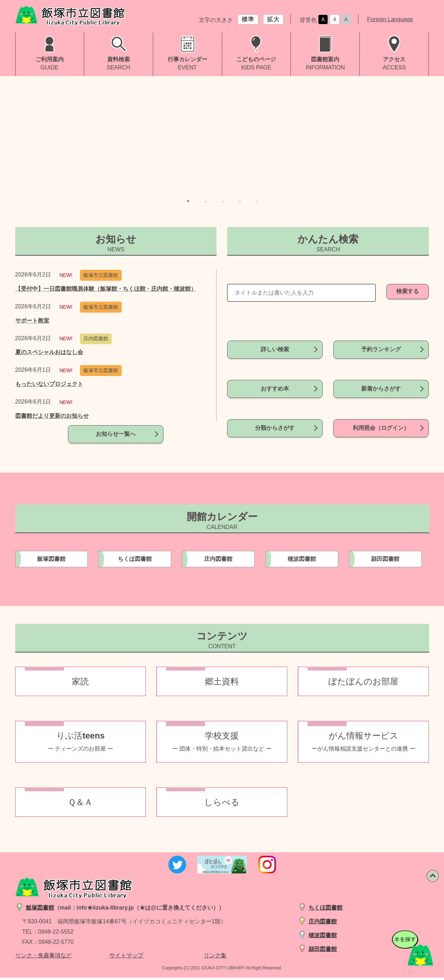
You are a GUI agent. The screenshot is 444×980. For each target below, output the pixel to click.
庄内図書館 (218, 561)
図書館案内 (325, 59)
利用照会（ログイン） (381, 414)
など (66, 958)
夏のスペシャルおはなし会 (49, 352)
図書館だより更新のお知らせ (52, 416)
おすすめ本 (275, 381)
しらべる (222, 805)
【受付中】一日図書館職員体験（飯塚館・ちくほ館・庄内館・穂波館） (106, 289)
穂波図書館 (302, 561)
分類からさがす (275, 414)
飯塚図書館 (51, 561)
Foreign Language (390, 19)
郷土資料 (222, 684)
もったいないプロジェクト (49, 384)
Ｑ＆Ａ (80, 805)
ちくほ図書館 (135, 561)
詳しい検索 (275, 349)
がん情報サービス (363, 744)
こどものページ (256, 59)
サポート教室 (32, 321)
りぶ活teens (80, 744)
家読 (80, 684)
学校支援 (222, 744)
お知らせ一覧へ (116, 441)
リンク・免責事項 (38, 958)
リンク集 (215, 958)
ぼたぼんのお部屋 (363, 684)
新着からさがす (381, 381)
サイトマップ (126, 958)
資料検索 (119, 59)
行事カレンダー (188, 59)
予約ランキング (381, 349)
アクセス (394, 59)
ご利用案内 (50, 59)
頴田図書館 (385, 561)
